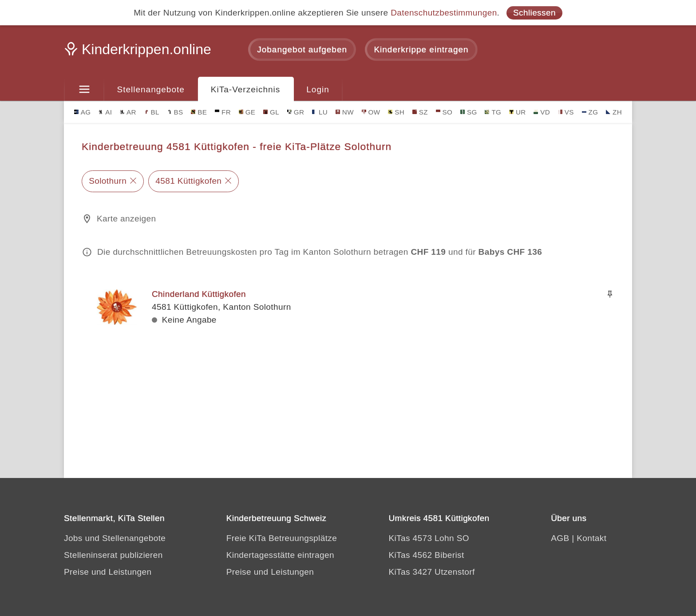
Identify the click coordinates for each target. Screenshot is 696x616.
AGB (560, 538)
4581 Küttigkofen (188, 181)
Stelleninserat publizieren (113, 555)
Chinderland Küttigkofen (199, 294)
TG (493, 112)
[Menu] (84, 90)
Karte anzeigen (126, 219)
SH (396, 112)
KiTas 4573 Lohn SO (429, 538)
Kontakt (591, 538)
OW (371, 112)
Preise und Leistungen (108, 572)
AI (105, 112)
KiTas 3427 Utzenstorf (431, 572)
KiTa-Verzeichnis (245, 89)
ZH (614, 112)
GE (247, 112)
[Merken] (610, 294)
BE (199, 112)
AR (128, 112)
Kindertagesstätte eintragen (280, 555)
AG (83, 112)
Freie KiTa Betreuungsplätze (282, 538)
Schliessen (534, 13)
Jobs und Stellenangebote (115, 538)
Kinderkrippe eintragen (421, 49)
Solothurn (108, 181)
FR (223, 112)
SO (444, 112)
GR (296, 112)
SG (469, 112)
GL (271, 112)
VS (566, 112)
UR (518, 112)
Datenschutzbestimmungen (444, 13)
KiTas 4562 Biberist (426, 555)
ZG (590, 112)
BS (175, 112)
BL (152, 112)
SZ (420, 112)
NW (345, 112)
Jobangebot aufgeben (302, 49)
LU (320, 112)
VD (542, 112)
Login (318, 89)
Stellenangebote (151, 89)
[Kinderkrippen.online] (139, 52)
